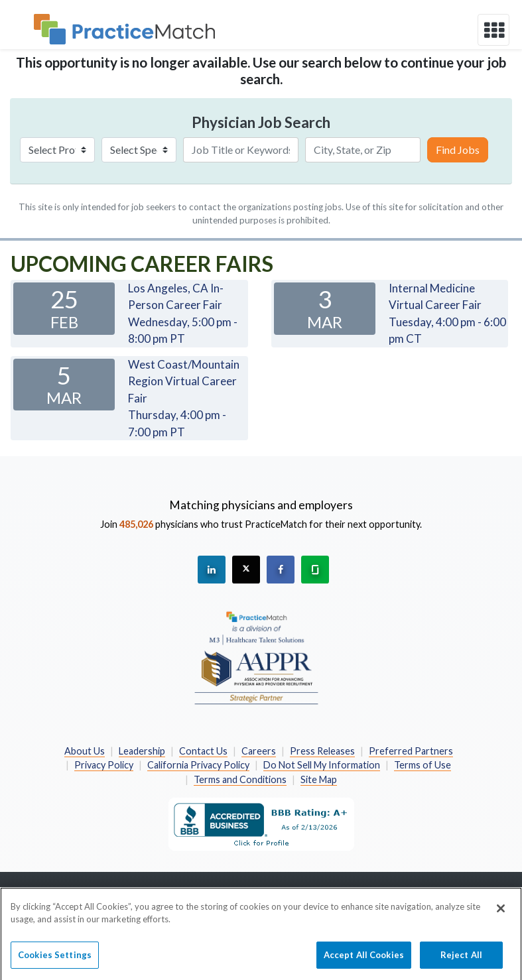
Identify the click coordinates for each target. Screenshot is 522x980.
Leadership (142, 751)
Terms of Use (423, 765)
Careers (259, 751)
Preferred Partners (411, 751)
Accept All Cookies (364, 961)
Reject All (461, 961)
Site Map (319, 779)
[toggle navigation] (493, 30)
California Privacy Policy (198, 765)
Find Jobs (458, 150)
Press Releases (322, 751)
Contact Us (203, 751)
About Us (85, 751)
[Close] (501, 914)
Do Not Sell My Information (322, 765)
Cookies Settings (55, 961)
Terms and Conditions (240, 779)
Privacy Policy (104, 765)
